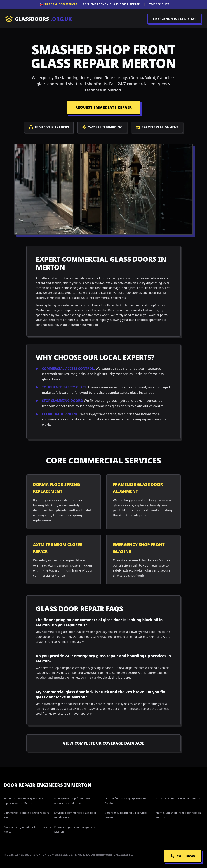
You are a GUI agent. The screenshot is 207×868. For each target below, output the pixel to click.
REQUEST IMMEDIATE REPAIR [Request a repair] (103, 107)
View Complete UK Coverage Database (103, 743)
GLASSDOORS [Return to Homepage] (39, 19)
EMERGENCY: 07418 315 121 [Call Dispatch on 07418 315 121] (174, 19)
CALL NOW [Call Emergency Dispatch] (183, 856)
